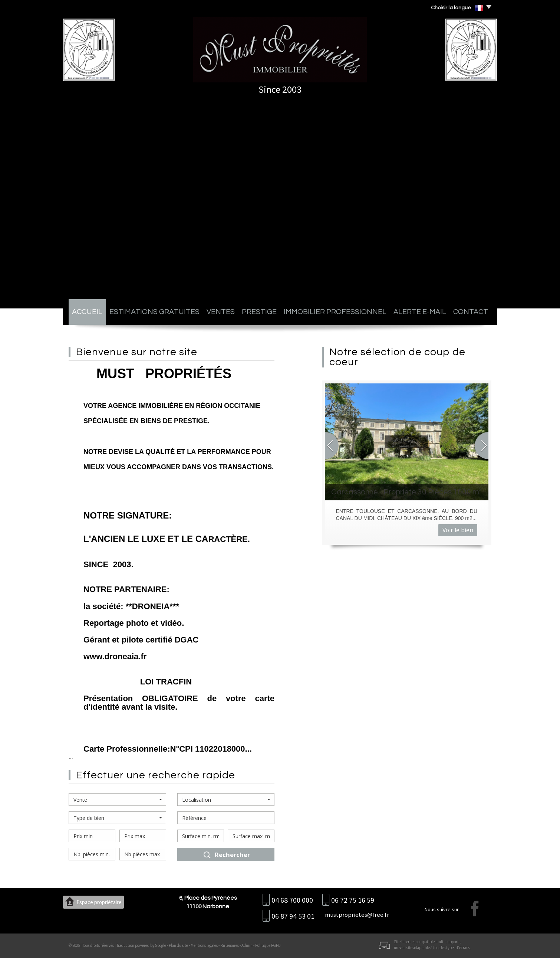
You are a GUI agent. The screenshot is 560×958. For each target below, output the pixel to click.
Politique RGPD (268, 945)
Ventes (221, 312)
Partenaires (230, 945)
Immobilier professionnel (335, 312)
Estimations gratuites (154, 312)
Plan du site (178, 945)
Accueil (87, 312)
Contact (471, 312)
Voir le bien (458, 530)
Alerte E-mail (420, 312)
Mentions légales (204, 945)
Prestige (259, 312)
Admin (247, 945)
